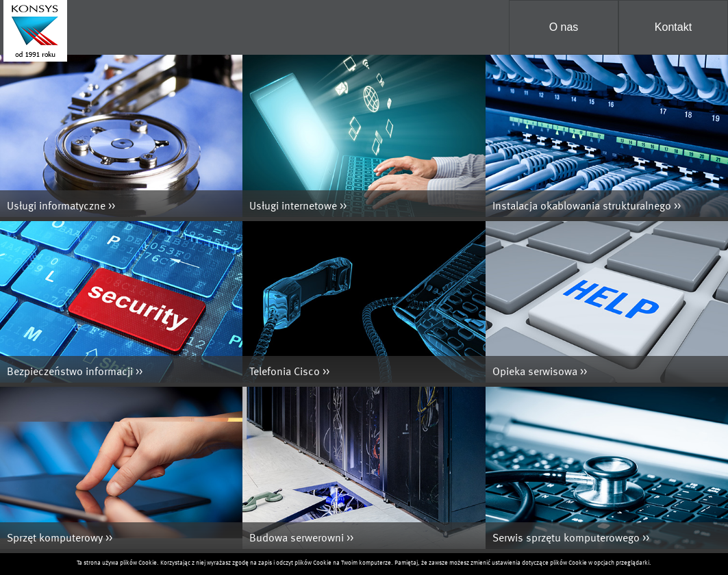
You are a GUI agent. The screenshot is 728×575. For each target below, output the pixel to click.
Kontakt (673, 27)
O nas (564, 27)
